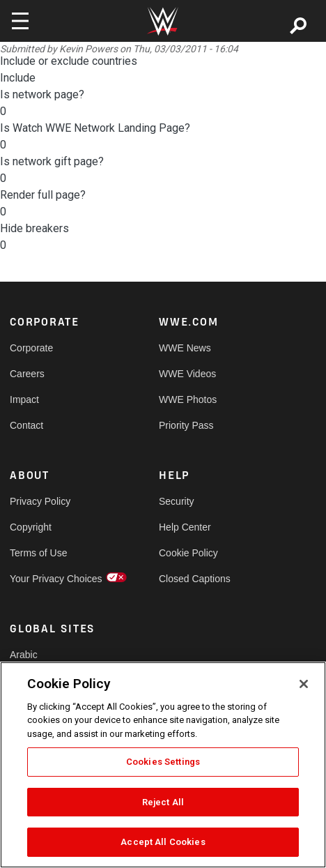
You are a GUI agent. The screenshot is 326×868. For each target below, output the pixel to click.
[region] (163, 765)
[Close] (304, 684)
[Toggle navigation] (20, 21)
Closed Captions (195, 579)
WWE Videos (187, 374)
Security (177, 501)
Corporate (31, 348)
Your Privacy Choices (47, 579)
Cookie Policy (188, 553)
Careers (27, 374)
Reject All (163, 802)
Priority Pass (186, 425)
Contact (26, 425)
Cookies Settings (163, 762)
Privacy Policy (40, 501)
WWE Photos (188, 399)
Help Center (185, 527)
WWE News (185, 348)
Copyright (31, 527)
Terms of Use (38, 553)
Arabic (24, 655)
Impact (24, 399)
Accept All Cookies (163, 842)
